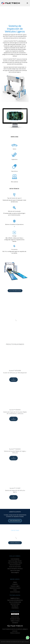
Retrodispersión (15, 606)
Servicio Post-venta (15, 617)
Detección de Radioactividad (15, 602)
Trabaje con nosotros (15, 621)
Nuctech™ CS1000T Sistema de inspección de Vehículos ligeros (15, 490)
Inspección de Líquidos (15, 571)
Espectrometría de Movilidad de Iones (15, 600)
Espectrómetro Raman (15, 604)
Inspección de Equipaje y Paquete (15, 563)
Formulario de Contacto (15, 619)
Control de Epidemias (15, 559)
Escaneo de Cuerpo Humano (15, 567)
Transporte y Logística (15, 586)
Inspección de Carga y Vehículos (15, 561)
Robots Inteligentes (15, 573)
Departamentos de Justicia (15, 588)
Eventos (15, 590)
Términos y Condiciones (15, 633)
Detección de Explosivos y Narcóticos (15, 569)
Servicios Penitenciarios (15, 592)
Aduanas (15, 582)
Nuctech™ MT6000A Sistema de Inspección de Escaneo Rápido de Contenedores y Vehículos (15, 412)
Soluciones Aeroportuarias (15, 565)
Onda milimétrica (15, 608)
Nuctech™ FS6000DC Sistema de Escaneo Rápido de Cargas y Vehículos (15, 451)
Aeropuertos (15, 584)
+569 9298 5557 (15, 623)
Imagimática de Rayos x (15, 598)
